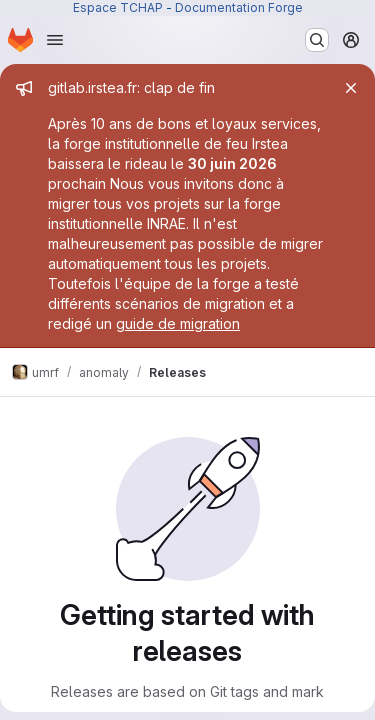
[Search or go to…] (317, 40)
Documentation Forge (239, 7)
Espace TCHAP (118, 7)
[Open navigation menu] (55, 40)
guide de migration (178, 323)
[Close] (351, 88)
